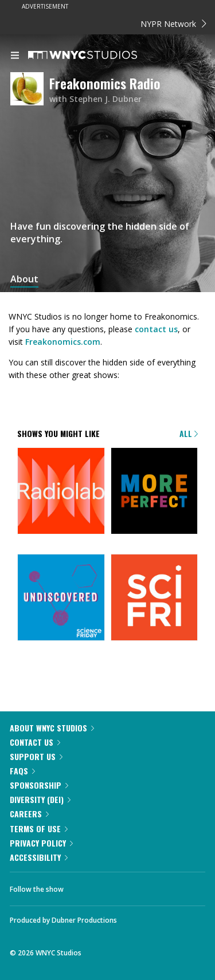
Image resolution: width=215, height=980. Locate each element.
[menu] (15, 56)
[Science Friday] (155, 599)
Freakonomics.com (63, 342)
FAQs (22, 771)
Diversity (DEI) (40, 799)
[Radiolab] (61, 492)
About (24, 279)
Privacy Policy (41, 843)
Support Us (36, 756)
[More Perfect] (155, 492)
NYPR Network (173, 24)
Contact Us (35, 742)
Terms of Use (39, 829)
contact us (156, 329)
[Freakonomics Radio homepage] (30, 90)
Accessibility (39, 857)
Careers (29, 814)
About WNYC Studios (52, 728)
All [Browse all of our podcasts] (189, 433)
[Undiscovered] (61, 599)
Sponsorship (39, 785)
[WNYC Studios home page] (97, 56)
